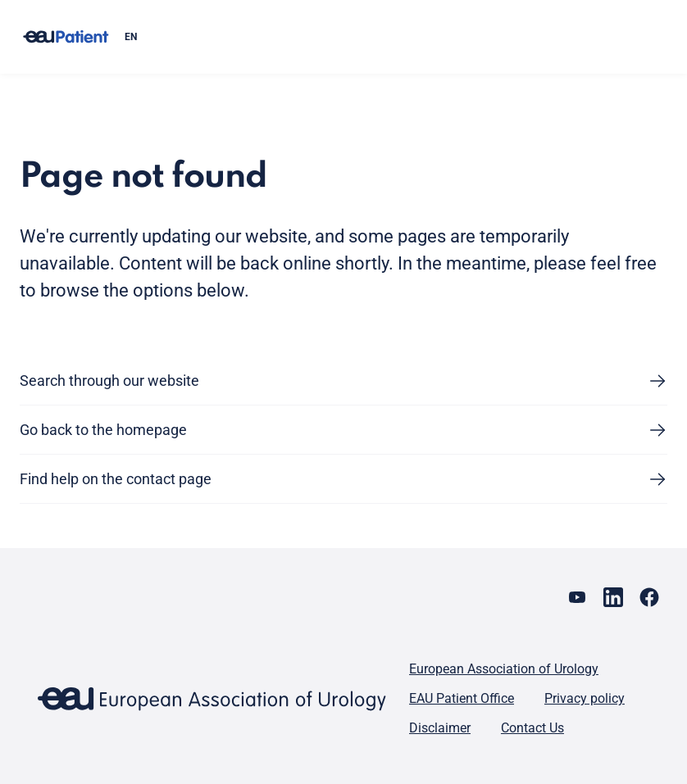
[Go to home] (66, 37)
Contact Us (532, 728)
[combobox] (389, 37)
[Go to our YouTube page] (577, 597)
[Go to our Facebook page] (649, 597)
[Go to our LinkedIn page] (613, 597)
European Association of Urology (504, 669)
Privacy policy (585, 698)
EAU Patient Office (462, 698)
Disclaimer (440, 728)
